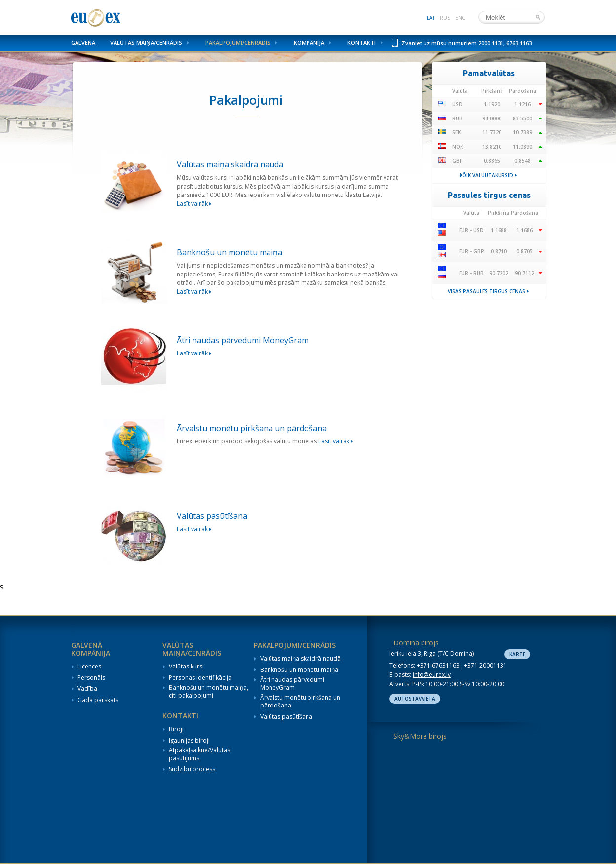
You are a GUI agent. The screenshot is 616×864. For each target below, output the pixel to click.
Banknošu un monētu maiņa (299, 670)
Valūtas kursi (186, 667)
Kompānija (309, 43)
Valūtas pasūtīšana (286, 717)
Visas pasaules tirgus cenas (486, 291)
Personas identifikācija (200, 678)
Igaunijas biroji (189, 741)
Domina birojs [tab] (416, 643)
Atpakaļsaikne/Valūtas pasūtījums (199, 754)
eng (461, 18)
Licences (89, 667)
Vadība (87, 689)
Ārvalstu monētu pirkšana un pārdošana (300, 701)
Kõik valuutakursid (486, 175)
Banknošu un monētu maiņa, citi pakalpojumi (209, 691)
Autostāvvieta (415, 699)
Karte (517, 654)
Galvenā (83, 43)
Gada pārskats (98, 700)
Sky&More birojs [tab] (420, 736)
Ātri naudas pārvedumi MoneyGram (292, 684)
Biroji (176, 729)
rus (445, 18)
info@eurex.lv (432, 675)
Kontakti (362, 43)
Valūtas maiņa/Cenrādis (146, 43)
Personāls (91, 678)
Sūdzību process (192, 769)
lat (431, 18)
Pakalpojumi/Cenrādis (238, 43)
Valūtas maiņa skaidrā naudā (300, 659)
